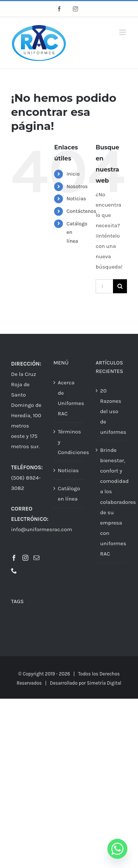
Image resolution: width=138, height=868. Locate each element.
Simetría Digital (104, 683)
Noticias (76, 199)
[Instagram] (25, 558)
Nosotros (77, 186)
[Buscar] (120, 286)
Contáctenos (82, 211)
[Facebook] (14, 558)
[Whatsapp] (117, 849)
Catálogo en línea (69, 494)
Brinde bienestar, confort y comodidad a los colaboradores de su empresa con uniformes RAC (112, 502)
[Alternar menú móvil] (123, 32)
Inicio (73, 174)
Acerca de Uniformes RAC (69, 398)
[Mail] (36, 558)
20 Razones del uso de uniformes (112, 411)
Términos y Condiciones (69, 442)
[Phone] (14, 571)
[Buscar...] (104, 286)
